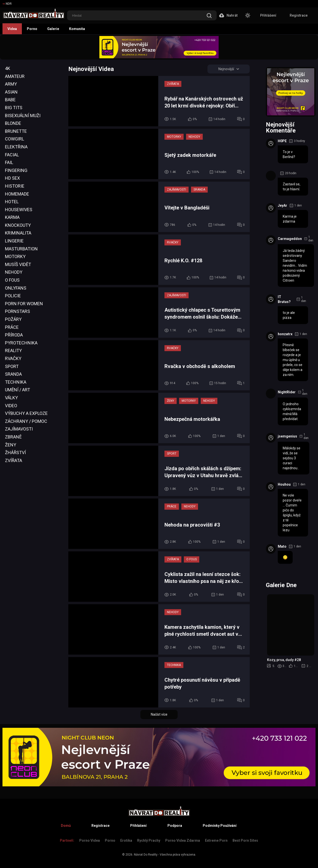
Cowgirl (15, 139)
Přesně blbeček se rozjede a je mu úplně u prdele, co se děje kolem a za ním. (293, 360)
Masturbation (21, 249)
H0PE (282, 141)
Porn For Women (24, 304)
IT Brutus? (284, 299)
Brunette (16, 131)
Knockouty (18, 225)
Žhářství (15, 452)
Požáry (13, 319)
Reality (13, 351)
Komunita (77, 29)
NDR (7, 4)
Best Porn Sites (245, 840)
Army (11, 84)
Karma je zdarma (290, 219)
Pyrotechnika (21, 343)
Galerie (53, 29)
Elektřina (16, 147)
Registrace (299, 15)
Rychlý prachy (149, 840)
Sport (12, 366)
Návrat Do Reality (146, 855)
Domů (66, 826)
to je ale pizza (289, 315)
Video (11, 406)
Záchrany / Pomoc (26, 421)
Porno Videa (90, 840)
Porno (32, 29)
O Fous (12, 280)
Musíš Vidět (18, 264)
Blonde (13, 123)
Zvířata (14, 460)
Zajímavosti (19, 429)
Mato (282, 546)
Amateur (15, 76)
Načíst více (159, 714)
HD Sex (12, 178)
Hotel (12, 202)
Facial (12, 155)
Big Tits (14, 108)
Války (11, 398)
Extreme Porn (216, 840)
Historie (15, 186)
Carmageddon (290, 239)
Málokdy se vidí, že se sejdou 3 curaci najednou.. (292, 458)
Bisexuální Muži (23, 116)
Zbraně (13, 437)
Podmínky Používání (220, 826)
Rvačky (13, 358)
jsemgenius (287, 436)
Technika (16, 382)
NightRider (287, 392)
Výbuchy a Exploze (26, 413)
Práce (12, 327)
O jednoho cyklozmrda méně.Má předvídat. (292, 411)
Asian (11, 92)
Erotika (126, 840)
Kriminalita (18, 233)
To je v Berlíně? (289, 154)
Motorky (15, 256)
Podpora (175, 826)
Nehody (14, 272)
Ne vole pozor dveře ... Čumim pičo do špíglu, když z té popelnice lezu (292, 513)
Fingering (16, 170)
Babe (10, 100)
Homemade (17, 194)
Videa (12, 29)
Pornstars (18, 311)
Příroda (14, 335)
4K (8, 68)
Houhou (284, 484)
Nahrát (228, 15)
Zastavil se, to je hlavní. (292, 187)
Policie (13, 296)
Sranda (13, 374)
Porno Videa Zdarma (183, 840)
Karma (12, 217)
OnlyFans (16, 288)
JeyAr (282, 205)
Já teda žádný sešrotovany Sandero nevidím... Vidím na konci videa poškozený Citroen (295, 266)
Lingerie (14, 241)
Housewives (19, 210)
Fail (9, 162)
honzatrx (285, 334)
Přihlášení (268, 15)
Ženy (11, 445)
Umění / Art (18, 390)
